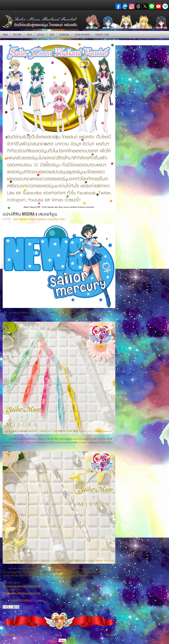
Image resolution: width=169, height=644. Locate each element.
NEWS (29, 35)
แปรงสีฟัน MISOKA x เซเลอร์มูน (30, 214)
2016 (15, 219)
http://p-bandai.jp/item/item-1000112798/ (22, 586)
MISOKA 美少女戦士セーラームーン (28, 600)
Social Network (82, 35)
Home (5, 35)
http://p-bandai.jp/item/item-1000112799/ (22, 593)
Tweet (55, 641)
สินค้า (63, 219)
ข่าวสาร (32, 219)
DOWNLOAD (64, 35)
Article (41, 35)
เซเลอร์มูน (41, 219)
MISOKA (23, 219)
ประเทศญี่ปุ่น (53, 219)
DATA (52, 35)
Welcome (17, 35)
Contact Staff (102, 35)
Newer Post (9, 635)
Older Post (110, 635)
